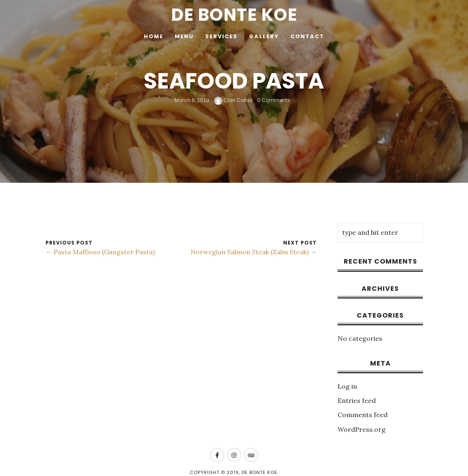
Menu (184, 36)
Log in (347, 386)
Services (221, 36)
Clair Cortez (233, 100)
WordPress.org (362, 429)
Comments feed (363, 415)
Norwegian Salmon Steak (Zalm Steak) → (254, 252)
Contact (307, 36)
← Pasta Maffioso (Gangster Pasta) (100, 252)
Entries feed (357, 400)
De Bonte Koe (234, 15)
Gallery (264, 36)
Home (154, 36)
